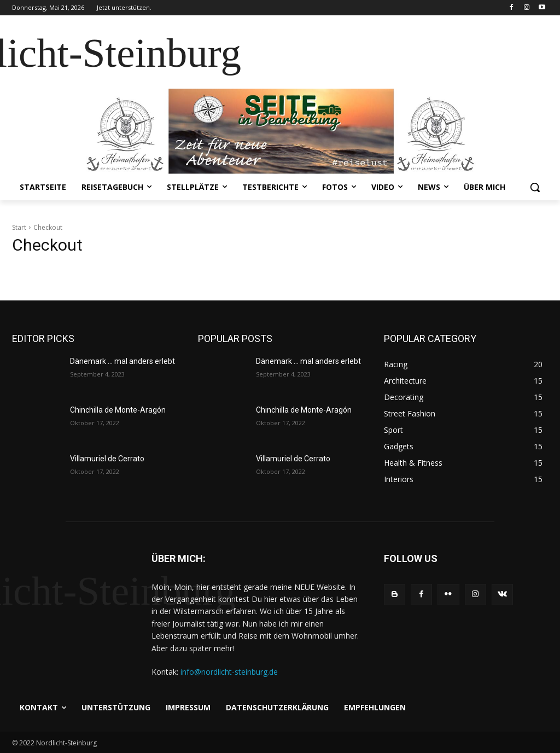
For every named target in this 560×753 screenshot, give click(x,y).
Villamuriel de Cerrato (107, 459)
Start (19, 227)
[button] (535, 187)
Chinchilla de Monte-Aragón (118, 410)
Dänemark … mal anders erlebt (122, 361)
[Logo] (71, 595)
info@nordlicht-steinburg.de (229, 672)
